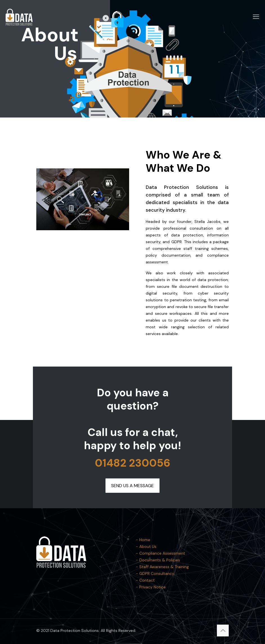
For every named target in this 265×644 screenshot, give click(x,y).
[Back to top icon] (223, 631)
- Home (143, 540)
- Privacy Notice (151, 587)
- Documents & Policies (158, 560)
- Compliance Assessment (160, 553)
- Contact (145, 580)
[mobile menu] (256, 17)
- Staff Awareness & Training (162, 567)
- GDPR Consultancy (155, 573)
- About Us (146, 546)
